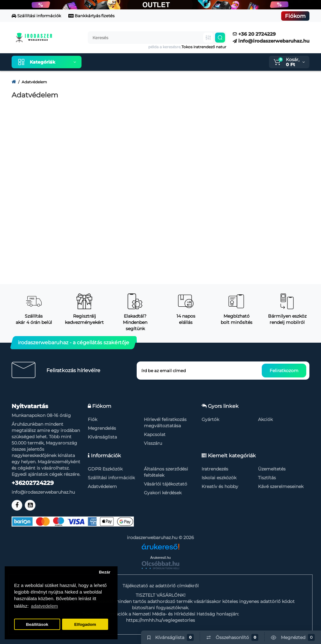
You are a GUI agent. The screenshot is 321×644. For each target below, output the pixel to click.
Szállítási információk (36, 16)
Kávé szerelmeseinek (281, 486)
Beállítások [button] (37, 624)
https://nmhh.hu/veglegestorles (160, 620)
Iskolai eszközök (219, 478)
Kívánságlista (102, 437)
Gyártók (210, 419)
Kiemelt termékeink (116, 62)
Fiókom (295, 16)
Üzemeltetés (272, 469)
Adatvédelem (102, 486)
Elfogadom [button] (85, 624)
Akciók (265, 419)
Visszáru (153, 443)
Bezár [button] (105, 572)
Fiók (92, 419)
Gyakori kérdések (163, 493)
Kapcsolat (155, 434)
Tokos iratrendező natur (204, 47)
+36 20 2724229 (254, 34)
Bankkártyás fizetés (91, 16)
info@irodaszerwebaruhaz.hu (271, 41)
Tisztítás (267, 478)
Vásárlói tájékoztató (166, 484)
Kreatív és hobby (220, 486)
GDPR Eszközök (105, 469)
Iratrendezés (215, 469)
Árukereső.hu (160, 558)
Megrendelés (102, 428)
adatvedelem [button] (45, 606)
